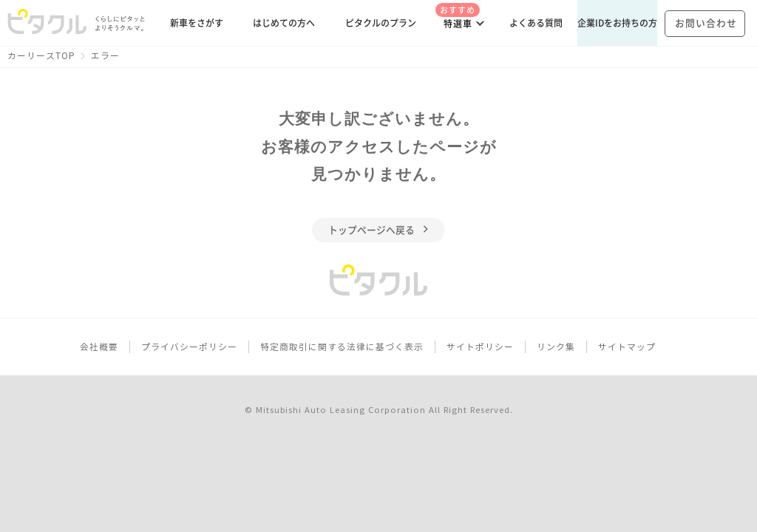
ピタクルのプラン (381, 23)
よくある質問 (536, 23)
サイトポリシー (480, 347)
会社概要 (99, 347)
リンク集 (556, 347)
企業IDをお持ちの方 (617, 23)
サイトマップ (627, 347)
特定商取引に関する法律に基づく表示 (342, 347)
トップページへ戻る (379, 230)
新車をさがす (197, 23)
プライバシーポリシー (189, 347)
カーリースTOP (41, 56)
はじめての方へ (284, 23)
